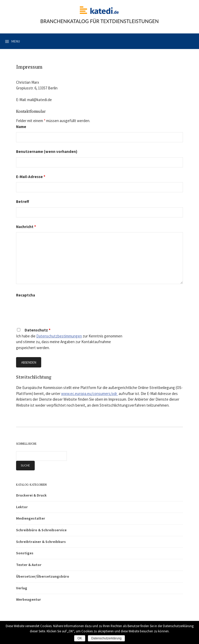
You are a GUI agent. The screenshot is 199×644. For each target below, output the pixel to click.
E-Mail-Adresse (31, 177)
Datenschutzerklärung (106, 638)
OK (80, 638)
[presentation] (55, 311)
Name (21, 127)
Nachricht (26, 227)
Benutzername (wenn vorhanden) (47, 151)
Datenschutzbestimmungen (59, 336)
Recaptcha (26, 295)
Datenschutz (38, 330)
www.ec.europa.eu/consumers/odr (90, 394)
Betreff (23, 201)
